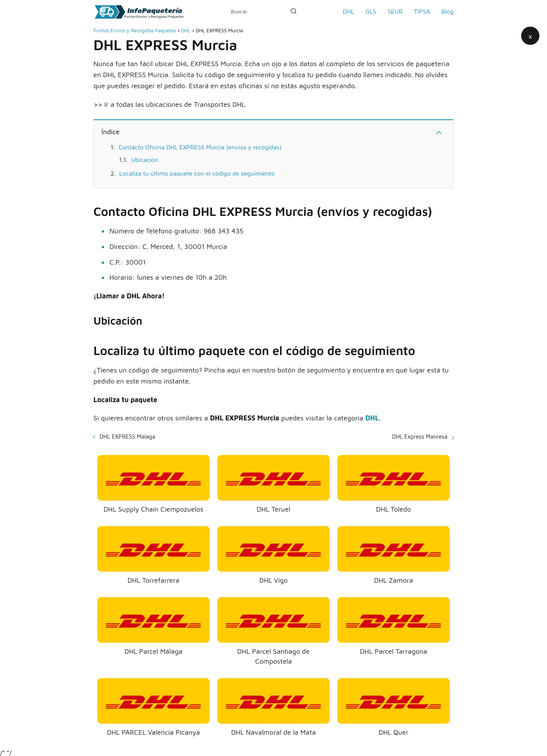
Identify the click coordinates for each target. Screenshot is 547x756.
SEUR (395, 11)
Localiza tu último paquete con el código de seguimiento (197, 173)
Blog (447, 11)
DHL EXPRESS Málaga (127, 437)
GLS (371, 11)
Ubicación (145, 160)
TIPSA (422, 11)
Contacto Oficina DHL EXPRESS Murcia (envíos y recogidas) (200, 147)
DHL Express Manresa (420, 437)
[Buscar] (294, 11)
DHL (348, 11)
